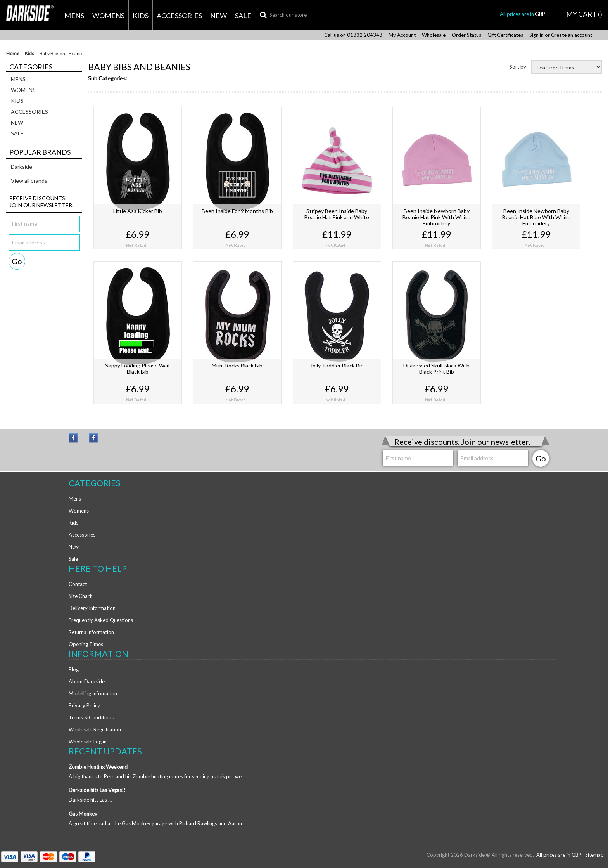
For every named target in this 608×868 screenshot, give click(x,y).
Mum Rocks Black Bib (237, 365)
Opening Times (86, 644)
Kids (141, 16)
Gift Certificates (505, 35)
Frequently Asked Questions (101, 620)
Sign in (536, 35)
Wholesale (434, 35)
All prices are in (526, 14)
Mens (74, 16)
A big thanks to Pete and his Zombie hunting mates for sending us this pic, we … (157, 776)
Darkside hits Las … (90, 800)
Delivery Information (92, 608)
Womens (108, 16)
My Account (402, 35)
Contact (78, 584)
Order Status (466, 35)
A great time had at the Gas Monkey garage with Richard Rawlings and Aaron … (158, 823)
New (218, 16)
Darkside (22, 167)
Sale (243, 16)
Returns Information (91, 632)
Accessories (179, 16)
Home (13, 54)
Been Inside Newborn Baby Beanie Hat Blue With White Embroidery (536, 217)
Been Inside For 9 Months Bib (237, 211)
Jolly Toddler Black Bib (337, 365)
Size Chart (80, 596)
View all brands (29, 181)
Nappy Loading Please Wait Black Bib (137, 368)
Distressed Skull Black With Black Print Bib (436, 368)
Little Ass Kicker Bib (138, 211)
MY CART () (584, 14)
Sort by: (518, 67)
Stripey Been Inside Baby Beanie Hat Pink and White (337, 214)
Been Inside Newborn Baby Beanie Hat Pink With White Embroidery (436, 217)
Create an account (572, 35)
